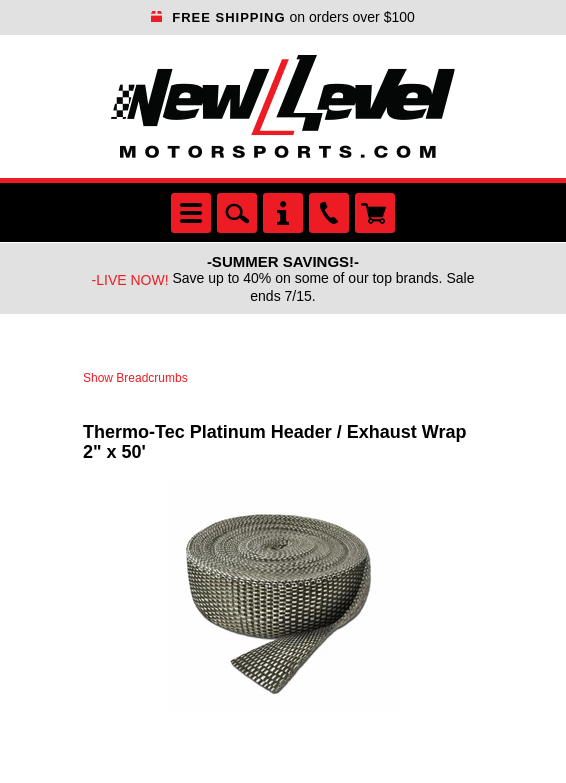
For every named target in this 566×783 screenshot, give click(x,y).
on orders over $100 (283, 17)
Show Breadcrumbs (135, 378)
